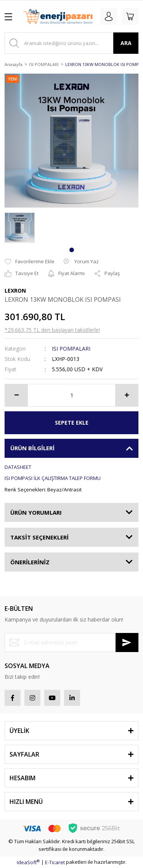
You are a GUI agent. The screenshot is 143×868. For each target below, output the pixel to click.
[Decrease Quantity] (16, 395)
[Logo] (58, 16)
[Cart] (130, 16)
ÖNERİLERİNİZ (30, 562)
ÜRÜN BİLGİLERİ (32, 448)
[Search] (71, 43)
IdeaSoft (28, 862)
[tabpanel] (20, 228)
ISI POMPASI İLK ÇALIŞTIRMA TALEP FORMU (53, 478)
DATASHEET (18, 467)
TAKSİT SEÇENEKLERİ (39, 537)
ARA (126, 43)
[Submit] (127, 643)
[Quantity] (71, 395)
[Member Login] (109, 16)
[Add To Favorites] (30, 262)
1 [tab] (72, 250)
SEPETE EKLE (72, 423)
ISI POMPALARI (71, 349)
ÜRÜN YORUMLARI (36, 512)
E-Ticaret (55, 862)
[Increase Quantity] (127, 395)
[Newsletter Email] (71, 643)
